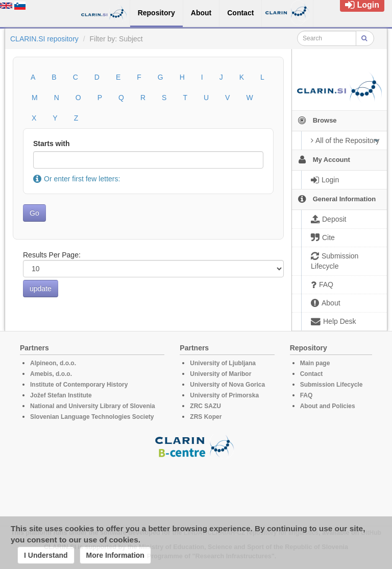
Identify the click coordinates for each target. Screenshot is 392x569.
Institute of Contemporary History (79, 385)
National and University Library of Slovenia (93, 406)
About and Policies (328, 406)
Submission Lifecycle (332, 385)
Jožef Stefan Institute (61, 395)
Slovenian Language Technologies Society (92, 417)
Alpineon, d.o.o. (53, 363)
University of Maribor (220, 374)
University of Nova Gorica (227, 385)
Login (362, 5)
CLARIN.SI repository (44, 39)
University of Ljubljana (223, 363)
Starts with (52, 144)
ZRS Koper (206, 417)
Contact (312, 374)
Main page (315, 363)
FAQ (307, 395)
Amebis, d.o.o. (51, 374)
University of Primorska (224, 395)
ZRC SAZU (205, 406)
